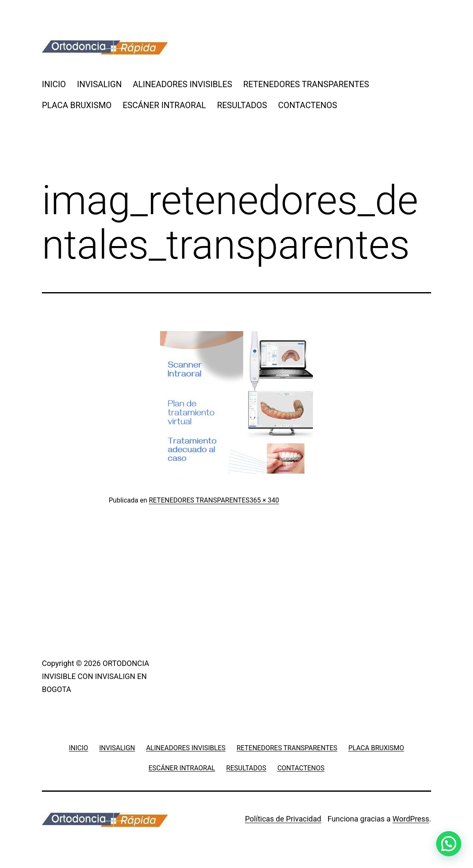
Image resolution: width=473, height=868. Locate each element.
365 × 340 (264, 500)
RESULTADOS (242, 105)
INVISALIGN (100, 84)
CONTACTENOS (308, 105)
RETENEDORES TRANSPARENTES (306, 84)
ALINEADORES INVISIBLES (182, 84)
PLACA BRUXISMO (77, 105)
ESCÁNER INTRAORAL (164, 105)
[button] (449, 844)
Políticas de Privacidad (283, 819)
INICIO (54, 84)
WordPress (411, 819)
